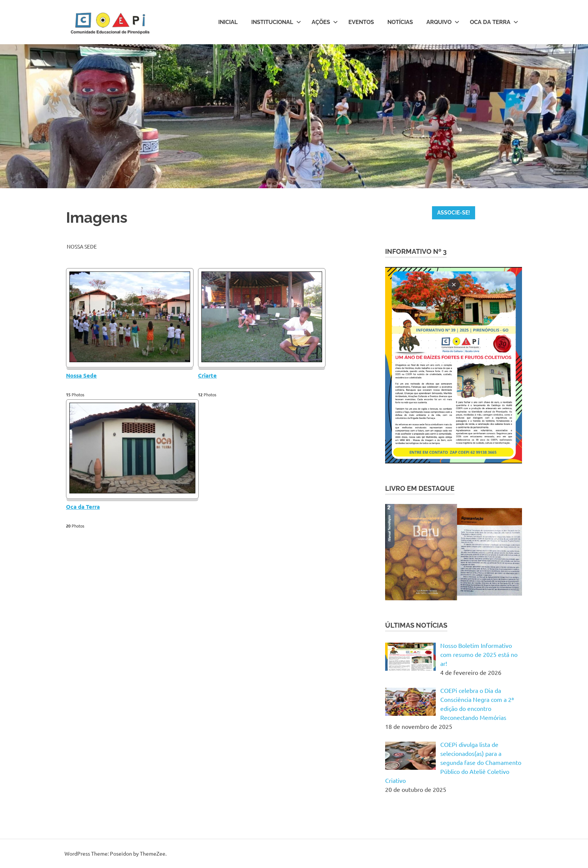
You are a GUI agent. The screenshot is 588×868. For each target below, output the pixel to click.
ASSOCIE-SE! (454, 213)
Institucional (276, 22)
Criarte (207, 375)
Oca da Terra (494, 22)
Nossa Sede (81, 375)
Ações (325, 22)
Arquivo (443, 22)
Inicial (228, 22)
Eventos (361, 22)
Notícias (400, 22)
